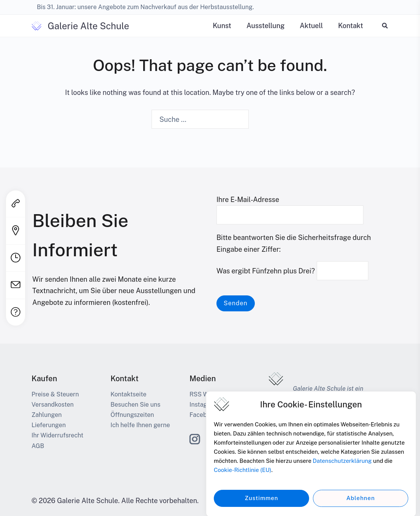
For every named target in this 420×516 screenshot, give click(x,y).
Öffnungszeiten (132, 415)
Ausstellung (265, 26)
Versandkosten (53, 405)
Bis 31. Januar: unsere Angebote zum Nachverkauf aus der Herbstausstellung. (145, 7)
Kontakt (351, 26)
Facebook (203, 415)
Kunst (222, 26)
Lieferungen (49, 425)
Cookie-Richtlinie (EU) (242, 476)
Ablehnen (361, 504)
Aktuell (311, 26)
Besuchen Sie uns (135, 405)
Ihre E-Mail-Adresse (290, 207)
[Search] (259, 120)
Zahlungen (47, 415)
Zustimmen (261, 504)
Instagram (204, 405)
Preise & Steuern (55, 394)
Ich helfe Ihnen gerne (140, 425)
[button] (385, 26)
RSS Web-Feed (211, 394)
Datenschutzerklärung (342, 466)
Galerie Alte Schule (88, 26)
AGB (38, 446)
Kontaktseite (129, 394)
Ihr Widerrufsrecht (57, 435)
